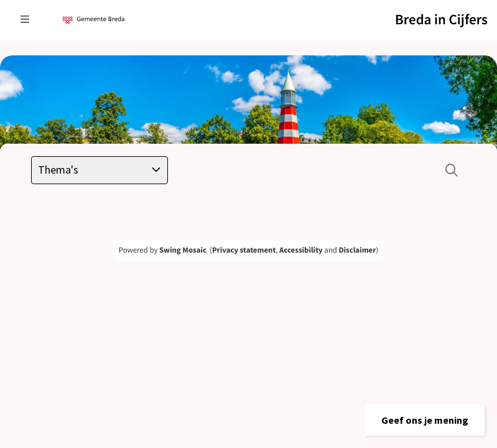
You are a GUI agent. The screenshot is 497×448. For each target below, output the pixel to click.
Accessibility (301, 250)
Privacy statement (244, 250)
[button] (425, 420)
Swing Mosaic (183, 250)
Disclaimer (357, 250)
